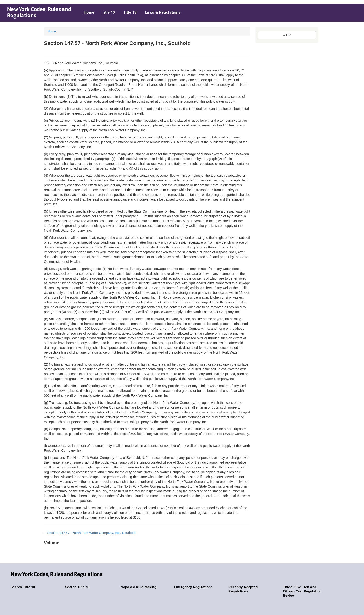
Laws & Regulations (163, 13)
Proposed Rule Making (138, 587)
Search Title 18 (77, 587)
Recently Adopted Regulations (243, 589)
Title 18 (130, 13)
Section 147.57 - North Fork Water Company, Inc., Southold (91, 533)
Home (89, 13)
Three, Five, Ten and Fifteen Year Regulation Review (302, 591)
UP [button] (287, 35)
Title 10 (109, 13)
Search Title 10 (23, 587)
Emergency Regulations (193, 587)
